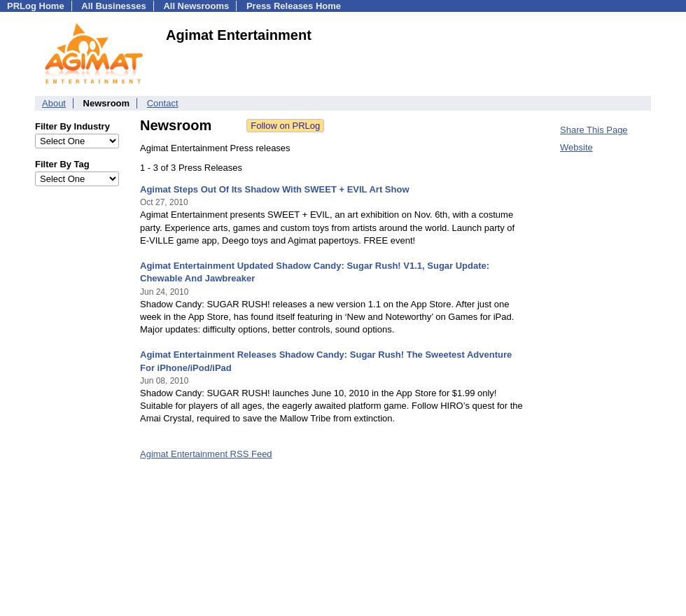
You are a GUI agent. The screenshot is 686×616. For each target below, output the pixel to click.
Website (576, 147)
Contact (163, 103)
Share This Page (594, 130)
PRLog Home (36, 6)
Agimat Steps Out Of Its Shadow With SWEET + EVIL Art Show (275, 189)
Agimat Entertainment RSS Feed (206, 454)
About (54, 103)
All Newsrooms (196, 6)
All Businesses (114, 6)
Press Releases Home (294, 6)
